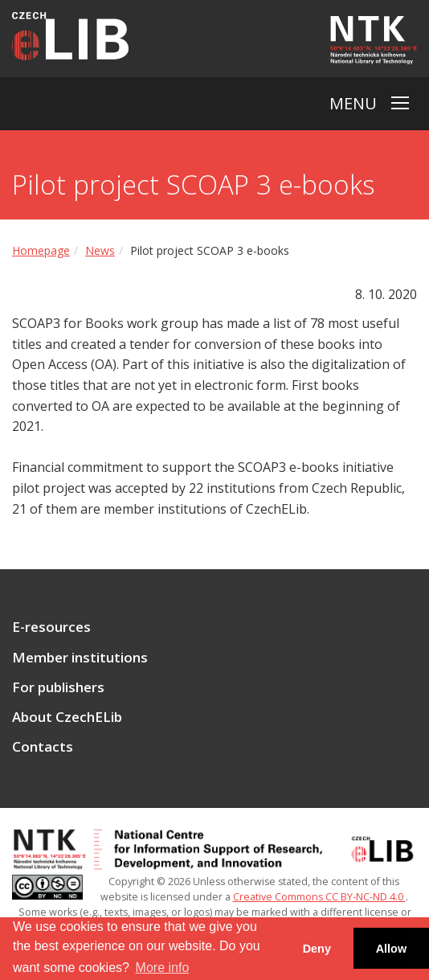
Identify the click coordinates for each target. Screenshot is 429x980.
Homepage (41, 250)
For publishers (58, 687)
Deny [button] (317, 949)
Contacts (43, 747)
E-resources (51, 627)
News (100, 250)
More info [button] (163, 968)
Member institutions (80, 658)
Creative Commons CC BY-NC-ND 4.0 (319, 897)
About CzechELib (67, 717)
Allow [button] (391, 949)
